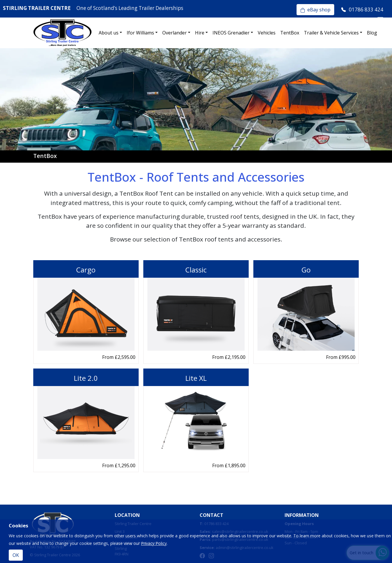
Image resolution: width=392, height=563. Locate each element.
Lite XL (196, 378)
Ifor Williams (140, 33)
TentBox (290, 33)
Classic (196, 270)
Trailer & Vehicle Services (331, 33)
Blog (372, 33)
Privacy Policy (154, 543)
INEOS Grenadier (231, 33)
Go (306, 270)
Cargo (86, 270)
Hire (200, 33)
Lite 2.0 (86, 378)
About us (109, 33)
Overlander (175, 33)
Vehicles (267, 33)
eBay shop (315, 10)
